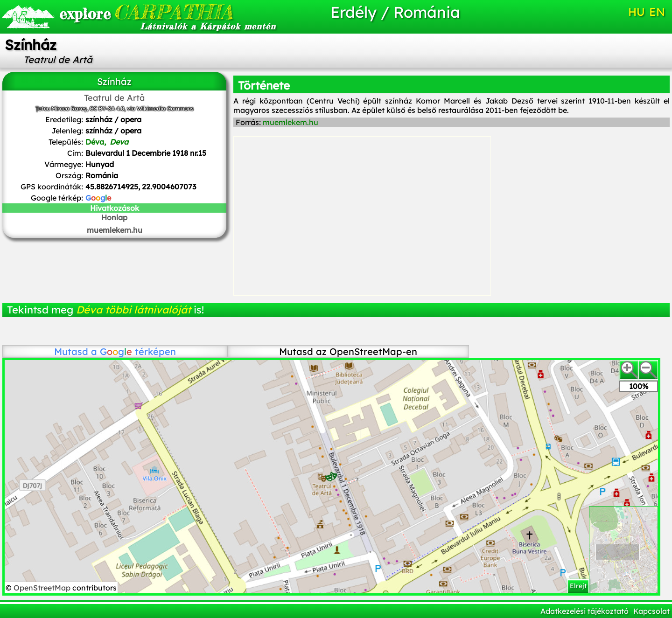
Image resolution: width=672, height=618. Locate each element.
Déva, (107, 142)
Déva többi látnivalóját (133, 310)
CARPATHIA (146, 12)
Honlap (114, 217)
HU (637, 12)
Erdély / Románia (395, 12)
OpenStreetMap (43, 588)
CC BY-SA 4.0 (107, 108)
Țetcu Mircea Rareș (61, 108)
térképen (138, 351)
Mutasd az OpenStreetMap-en (348, 351)
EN (657, 12)
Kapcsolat (651, 611)
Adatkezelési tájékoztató (584, 611)
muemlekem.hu (115, 230)
